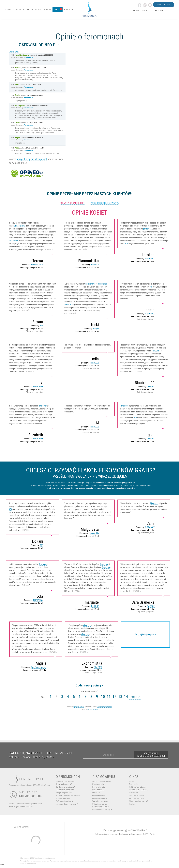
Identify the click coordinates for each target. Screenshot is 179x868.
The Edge (125, 406)
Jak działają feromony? (65, 790)
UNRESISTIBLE (20, 226)
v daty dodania (93, 709)
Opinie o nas (14, 51)
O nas (132, 781)
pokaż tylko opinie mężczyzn (105, 203)
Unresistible (14, 241)
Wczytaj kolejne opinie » (145, 634)
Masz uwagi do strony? (139, 801)
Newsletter (134, 793)
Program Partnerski (137, 798)
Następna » (135, 697)
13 (120, 697)
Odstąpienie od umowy (139, 790)
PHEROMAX (150, 259)
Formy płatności (99, 787)
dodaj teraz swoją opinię (97, 488)
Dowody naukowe (63, 798)
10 (103, 697)
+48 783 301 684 (30, 796)
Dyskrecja (96, 793)
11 (109, 697)
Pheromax (154, 503)
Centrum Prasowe (137, 795)
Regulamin (134, 784)
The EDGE (95, 265)
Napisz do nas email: (26, 804)
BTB (126, 244)
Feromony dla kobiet (101, 807)
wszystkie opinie (78, 707)
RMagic (96, 329)
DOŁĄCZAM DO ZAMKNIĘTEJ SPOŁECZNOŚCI (151, 755)
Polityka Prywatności (138, 787)
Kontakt (132, 804)
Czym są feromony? (64, 784)
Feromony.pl (29, 57)
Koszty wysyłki (98, 784)
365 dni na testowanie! (102, 781)
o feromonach (65, 781)
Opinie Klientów (99, 795)
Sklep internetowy (100, 804)
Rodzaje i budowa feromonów (68, 795)
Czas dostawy (98, 790)
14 (126, 697)
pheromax (147, 229)
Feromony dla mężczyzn (102, 810)
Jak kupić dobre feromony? (67, 804)
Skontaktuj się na (21, 807)
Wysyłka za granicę (100, 801)
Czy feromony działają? (65, 787)
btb (151, 287)
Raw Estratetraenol (38, 667)
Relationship (90, 284)
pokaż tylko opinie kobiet (72, 203)
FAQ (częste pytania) (64, 801)
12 (114, 697)
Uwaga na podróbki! (64, 793)
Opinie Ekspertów (100, 798)
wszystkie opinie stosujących (32, 159)
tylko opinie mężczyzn (105, 707)
